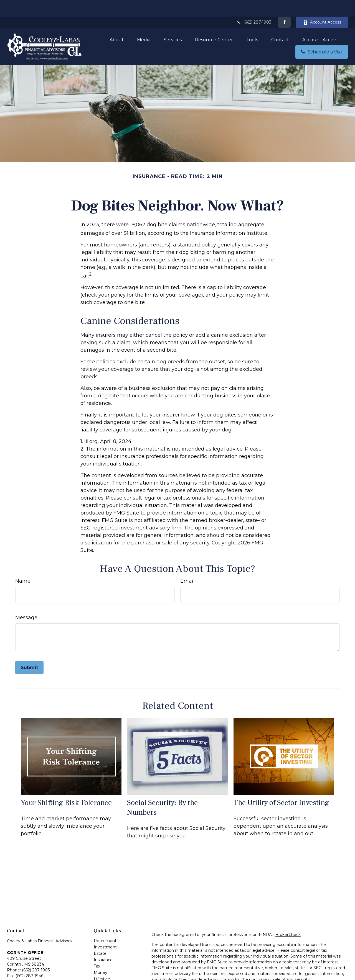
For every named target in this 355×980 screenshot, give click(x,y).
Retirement (105, 924)
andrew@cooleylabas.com (32, 968)
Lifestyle (102, 962)
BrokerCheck (288, 918)
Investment (105, 930)
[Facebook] (284, 6)
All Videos (103, 975)
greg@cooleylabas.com (30, 973)
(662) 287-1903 (254, 6)
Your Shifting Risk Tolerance (66, 786)
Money (101, 956)
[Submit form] (29, 651)
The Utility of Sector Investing (281, 786)
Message (26, 601)
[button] (117, 23)
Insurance (103, 943)
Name (23, 564)
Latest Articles (108, 969)
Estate (100, 937)
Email (187, 564)
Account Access (322, 6)
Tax (97, 950)
